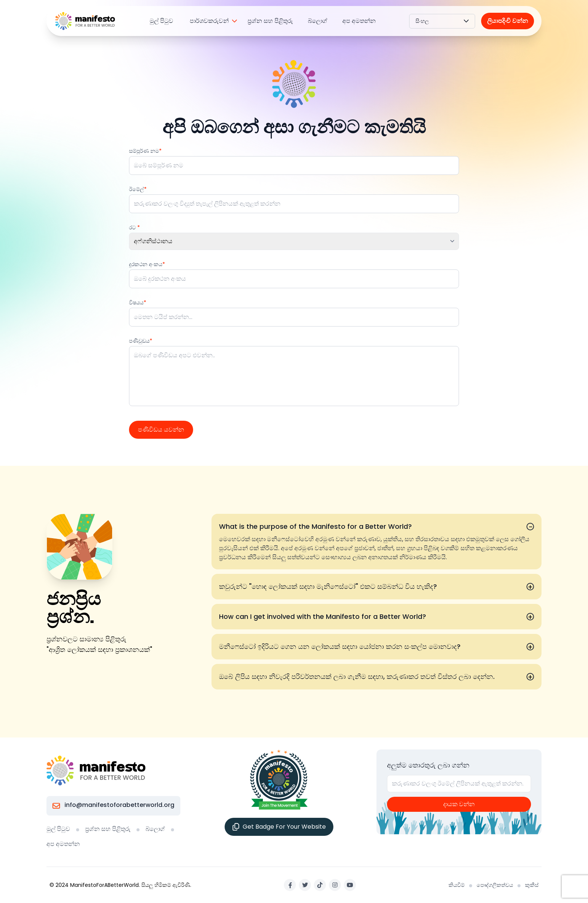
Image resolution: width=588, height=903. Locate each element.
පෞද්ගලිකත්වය (495, 885)
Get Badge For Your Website (279, 827)
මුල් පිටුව (161, 21)
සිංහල (442, 21)
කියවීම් (457, 885)
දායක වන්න (459, 804)
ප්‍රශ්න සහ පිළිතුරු (270, 21)
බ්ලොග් (318, 21)
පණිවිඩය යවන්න (161, 430)
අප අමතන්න (359, 21)
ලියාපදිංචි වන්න (508, 21)
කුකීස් (532, 885)
